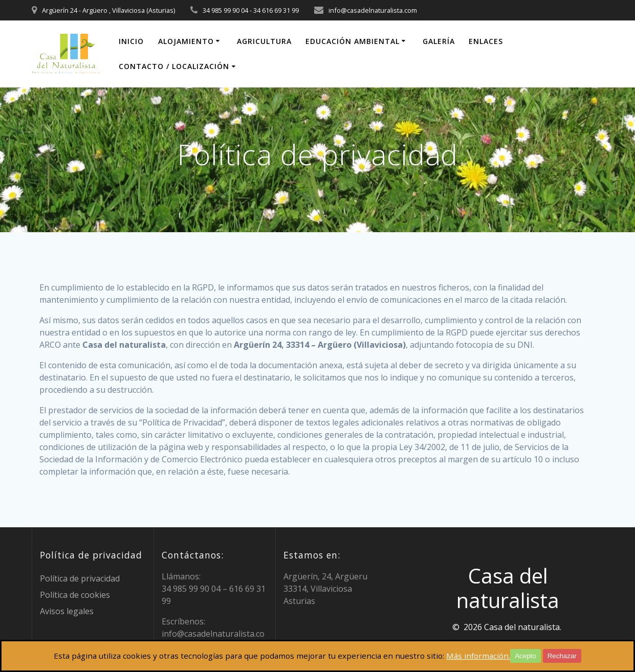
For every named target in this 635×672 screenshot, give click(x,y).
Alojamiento (186, 41)
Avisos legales (67, 611)
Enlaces (486, 41)
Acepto (534, 656)
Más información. (485, 656)
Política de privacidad (80, 578)
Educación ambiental (353, 41)
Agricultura (264, 41)
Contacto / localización (174, 66)
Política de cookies (75, 595)
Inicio (131, 41)
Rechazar (570, 656)
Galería (439, 41)
